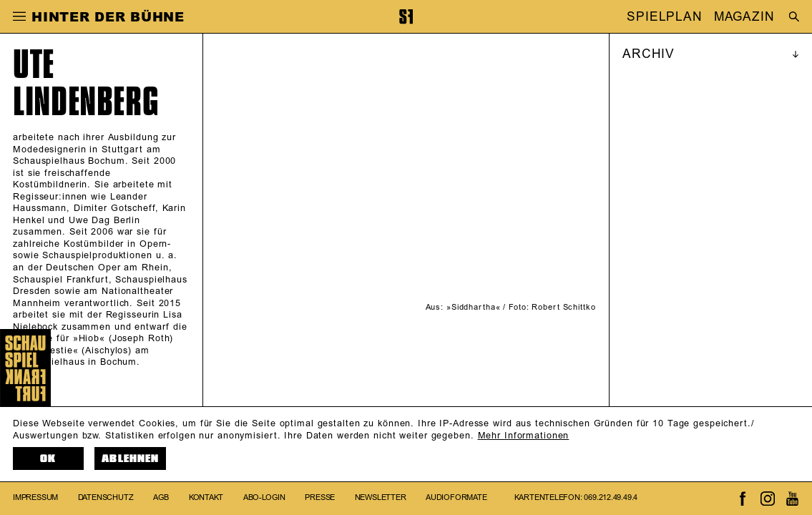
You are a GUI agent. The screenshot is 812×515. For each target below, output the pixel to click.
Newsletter (381, 498)
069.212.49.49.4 (611, 498)
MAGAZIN (744, 16)
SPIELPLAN (665, 16)
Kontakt (206, 498)
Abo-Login (264, 498)
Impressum (35, 498)
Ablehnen (130, 458)
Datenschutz (106, 498)
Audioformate (456, 498)
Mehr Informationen (524, 436)
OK (48, 458)
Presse (320, 498)
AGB (161, 498)
